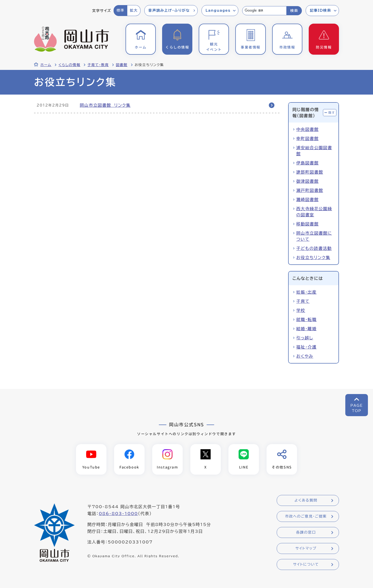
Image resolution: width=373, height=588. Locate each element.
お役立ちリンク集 (313, 258)
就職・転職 (306, 320)
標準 (120, 10)
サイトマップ (306, 549)
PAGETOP (357, 408)
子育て (303, 301)
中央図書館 (307, 129)
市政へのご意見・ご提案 (306, 517)
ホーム (46, 65)
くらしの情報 (69, 65)
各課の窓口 (306, 533)
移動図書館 (307, 224)
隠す (332, 112)
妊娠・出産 (306, 292)
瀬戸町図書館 (310, 190)
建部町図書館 (310, 172)
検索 (294, 11)
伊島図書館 (307, 163)
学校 (301, 310)
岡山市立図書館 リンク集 (105, 105)
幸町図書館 (307, 139)
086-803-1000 (118, 514)
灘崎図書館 (307, 200)
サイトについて (306, 565)
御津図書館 (307, 181)
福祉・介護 (306, 347)
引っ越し (305, 338)
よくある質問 (306, 501)
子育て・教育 (98, 65)
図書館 (122, 65)
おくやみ (305, 356)
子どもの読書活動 (314, 248)
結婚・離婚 (306, 329)
